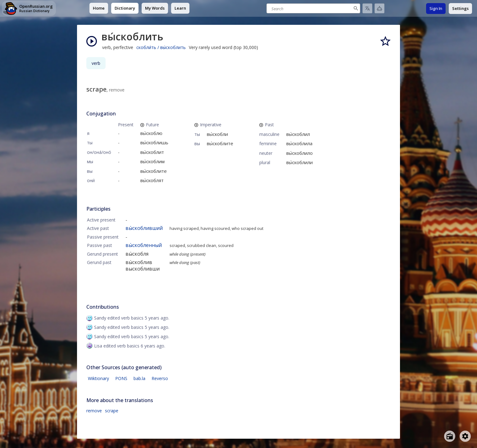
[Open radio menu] (450, 436)
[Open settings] (465, 436)
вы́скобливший (144, 228)
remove (94, 411)
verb (96, 63)
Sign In (436, 8)
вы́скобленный (144, 245)
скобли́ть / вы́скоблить (161, 47)
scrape (112, 411)
